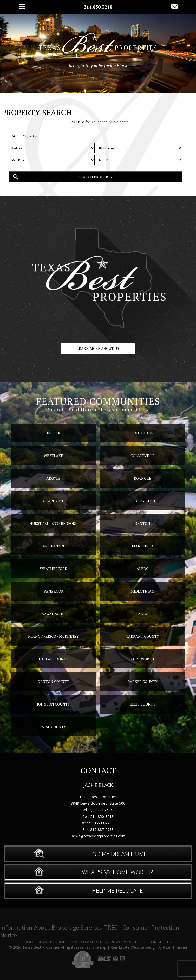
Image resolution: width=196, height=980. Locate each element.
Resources (121, 942)
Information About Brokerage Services (51, 927)
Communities (94, 942)
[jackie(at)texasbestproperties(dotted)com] (174, 7)
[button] (95, 136)
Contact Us (160, 942)
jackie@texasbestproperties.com (98, 836)
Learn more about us (98, 348)
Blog (140, 942)
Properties (66, 942)
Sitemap (99, 947)
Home (30, 942)
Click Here (76, 122)
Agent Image (175, 947)
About (45, 942)
